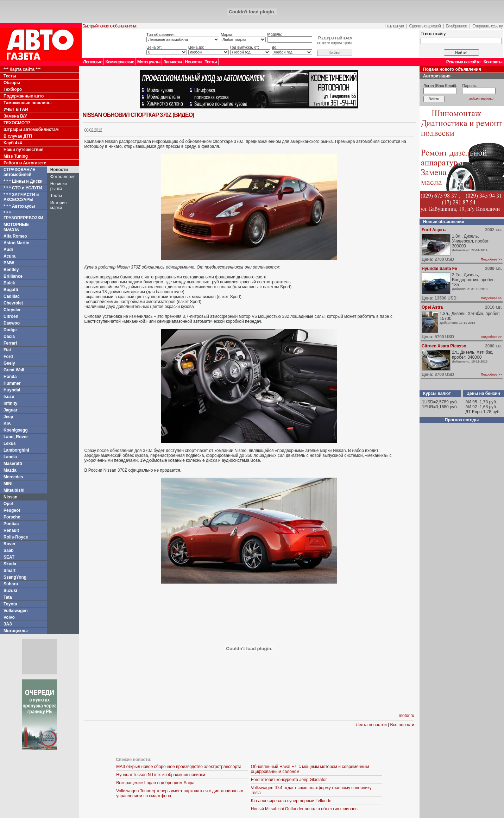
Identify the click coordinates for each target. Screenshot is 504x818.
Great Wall (14, 370)
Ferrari (10, 343)
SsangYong (15, 577)
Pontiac (11, 524)
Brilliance (13, 276)
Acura (10, 256)
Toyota (10, 604)
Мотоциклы (149, 62)
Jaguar (10, 410)
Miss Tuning (16, 156)
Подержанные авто (24, 96)
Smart (10, 571)
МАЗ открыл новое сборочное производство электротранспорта (179, 767)
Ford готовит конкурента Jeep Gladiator (289, 780)
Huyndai (12, 390)
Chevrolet (13, 303)
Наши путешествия (24, 150)
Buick (9, 283)
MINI (8, 484)
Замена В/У (15, 116)
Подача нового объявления (452, 69)
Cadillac (12, 296)
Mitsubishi (14, 490)
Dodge (10, 330)
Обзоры (12, 83)
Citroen (11, 316)
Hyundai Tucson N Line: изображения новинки (161, 775)
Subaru (11, 584)
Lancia (10, 457)
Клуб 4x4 (13, 143)
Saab (9, 550)
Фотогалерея (63, 177)
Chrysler (12, 310)
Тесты (210, 62)
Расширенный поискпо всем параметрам (335, 40)
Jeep (8, 417)
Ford (8, 357)
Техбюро (13, 89)
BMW (9, 263)
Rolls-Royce (16, 537)
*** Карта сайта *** (22, 69)
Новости (193, 62)
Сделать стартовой (425, 26)
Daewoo (12, 323)
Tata (8, 597)
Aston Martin (16, 243)
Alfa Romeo (15, 236)
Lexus (10, 443)
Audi (8, 250)
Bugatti (11, 290)
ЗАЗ (8, 624)
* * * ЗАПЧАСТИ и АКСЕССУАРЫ (21, 197)
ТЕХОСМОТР (17, 123)
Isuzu (9, 397)
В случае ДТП (18, 136)
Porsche (12, 517)
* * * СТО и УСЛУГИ (23, 188)
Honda (10, 377)
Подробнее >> (491, 259)
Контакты (493, 62)
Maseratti (13, 464)
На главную (394, 26)
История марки (59, 205)
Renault (11, 530)
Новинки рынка (59, 186)
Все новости (402, 725)
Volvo (9, 617)
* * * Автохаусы (19, 206)
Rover (10, 544)
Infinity (10, 403)
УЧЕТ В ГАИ (16, 109)
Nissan (10, 497)
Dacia (9, 336)
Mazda (10, 470)
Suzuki (10, 591)
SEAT (9, 557)
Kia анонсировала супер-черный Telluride (291, 801)
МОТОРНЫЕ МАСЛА (16, 227)
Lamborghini (16, 450)
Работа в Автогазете (25, 163)
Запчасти (172, 62)
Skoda (10, 564)
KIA (7, 423)
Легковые (93, 62)
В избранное (456, 26)
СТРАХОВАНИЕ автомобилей (19, 172)
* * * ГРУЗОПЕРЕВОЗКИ (23, 215)
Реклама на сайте (463, 62)
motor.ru (407, 716)
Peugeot (12, 510)
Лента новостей (371, 725)
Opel (8, 504)
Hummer (12, 383)
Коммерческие (119, 62)
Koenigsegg (16, 430)
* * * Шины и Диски (23, 181)
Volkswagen (15, 611)
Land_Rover (16, 437)
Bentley (11, 270)
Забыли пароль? (481, 99)
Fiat (7, 350)
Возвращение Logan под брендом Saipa (155, 783)
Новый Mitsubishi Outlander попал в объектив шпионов (304, 809)
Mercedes (13, 477)
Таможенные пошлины (27, 103)
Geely (9, 363)
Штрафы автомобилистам (31, 130)
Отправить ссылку (487, 26)
